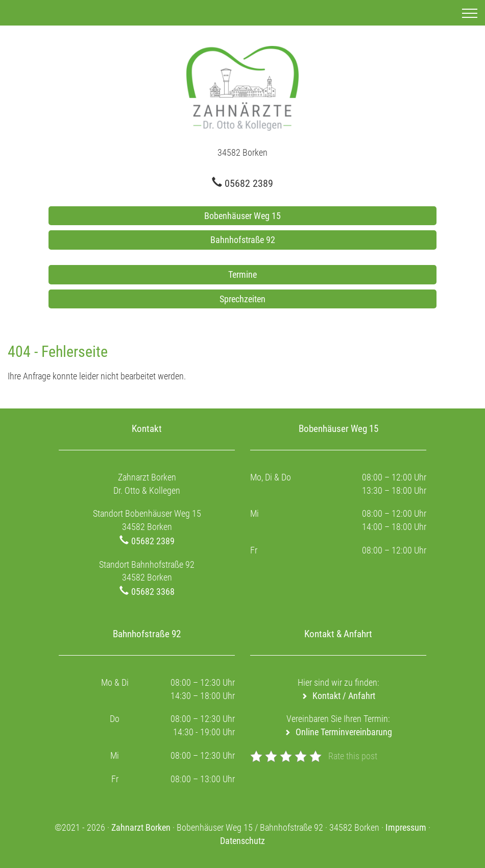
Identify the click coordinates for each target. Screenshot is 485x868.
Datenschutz (243, 841)
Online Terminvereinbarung (344, 732)
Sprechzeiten (243, 299)
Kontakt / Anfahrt (344, 696)
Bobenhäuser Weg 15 (243, 216)
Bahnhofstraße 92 (243, 240)
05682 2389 (249, 183)
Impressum (406, 827)
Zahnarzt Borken (141, 827)
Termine (243, 274)
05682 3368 (153, 592)
